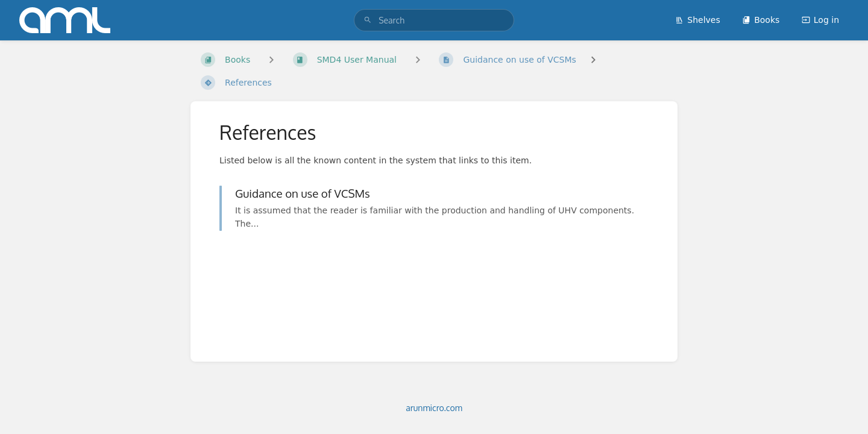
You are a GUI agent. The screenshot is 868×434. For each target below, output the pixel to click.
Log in (820, 20)
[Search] (368, 20)
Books (761, 20)
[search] (434, 20)
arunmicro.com (434, 408)
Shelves (697, 20)
